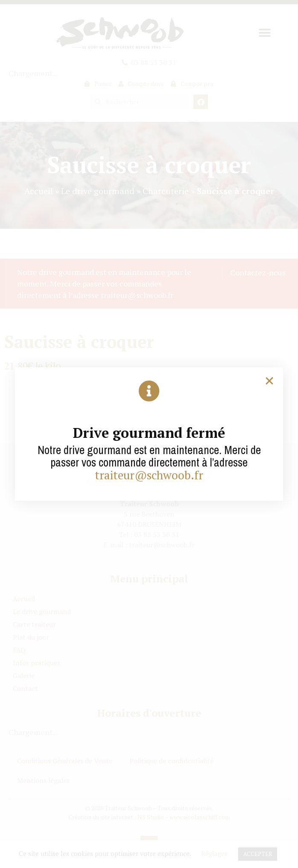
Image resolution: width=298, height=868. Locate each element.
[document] (149, 434)
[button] (269, 381)
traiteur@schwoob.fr (149, 475)
